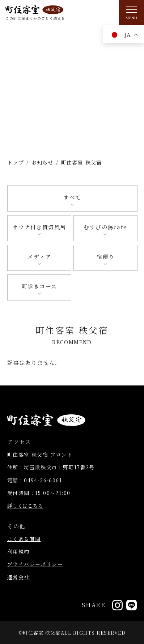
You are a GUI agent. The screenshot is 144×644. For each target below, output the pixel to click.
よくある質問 (24, 539)
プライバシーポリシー (35, 564)
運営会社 (18, 577)
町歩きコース (39, 286)
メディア (39, 257)
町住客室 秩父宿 (42, 633)
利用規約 (18, 551)
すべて (72, 197)
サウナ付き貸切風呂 (39, 227)
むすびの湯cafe (105, 227)
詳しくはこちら (25, 506)
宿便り (106, 257)
